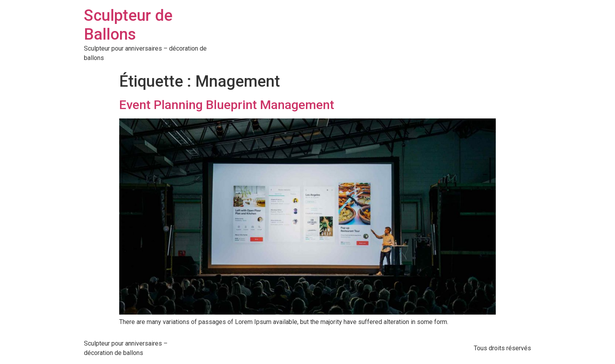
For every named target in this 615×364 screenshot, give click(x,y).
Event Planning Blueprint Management (227, 105)
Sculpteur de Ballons (128, 25)
